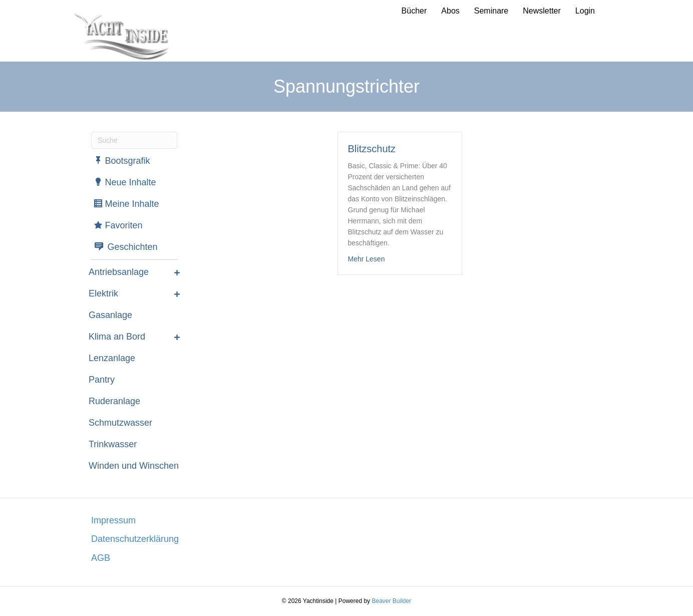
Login (585, 11)
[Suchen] (134, 140)
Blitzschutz (372, 149)
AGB (101, 558)
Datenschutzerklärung (135, 539)
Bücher (414, 11)
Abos (450, 11)
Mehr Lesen (367, 258)
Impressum (113, 520)
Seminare (491, 11)
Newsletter (542, 11)
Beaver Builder (391, 601)
